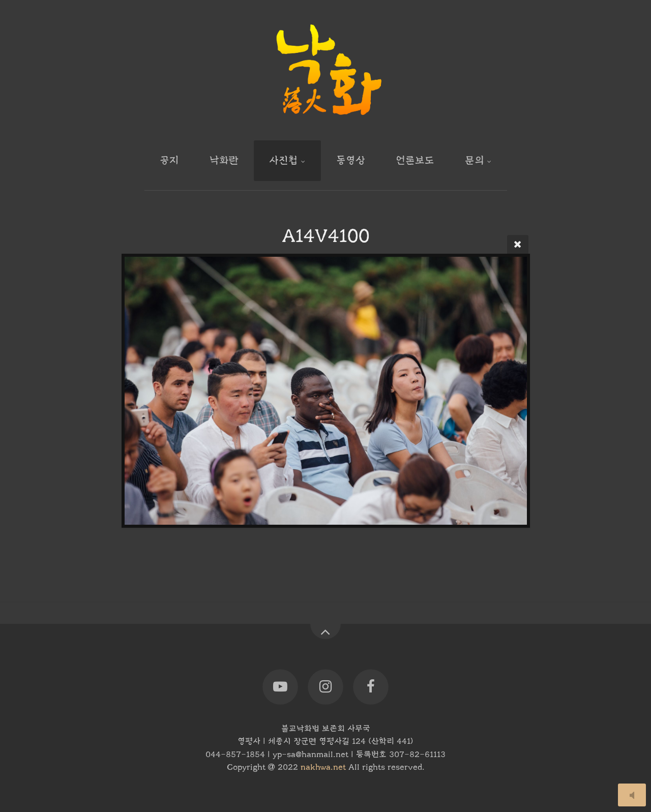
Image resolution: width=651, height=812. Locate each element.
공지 (169, 160)
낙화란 (224, 160)
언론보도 (415, 160)
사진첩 (284, 160)
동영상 (351, 160)
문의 (475, 160)
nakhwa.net (323, 767)
